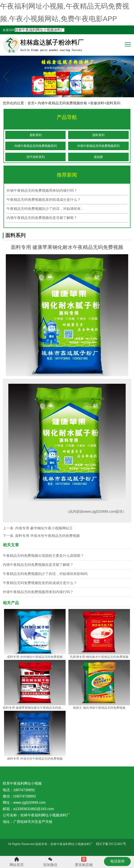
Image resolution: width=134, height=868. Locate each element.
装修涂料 (97, 103)
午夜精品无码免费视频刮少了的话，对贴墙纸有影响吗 (45, 574)
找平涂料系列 (36, 157)
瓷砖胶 (98, 157)
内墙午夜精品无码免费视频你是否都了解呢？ (42, 218)
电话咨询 (117, 861)
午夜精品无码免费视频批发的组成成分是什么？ (44, 200)
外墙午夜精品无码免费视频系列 (98, 146)
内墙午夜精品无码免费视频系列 (36, 146)
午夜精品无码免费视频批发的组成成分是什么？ (40, 583)
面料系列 (98, 135)
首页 (31, 103)
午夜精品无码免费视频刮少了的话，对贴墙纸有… (45, 209)
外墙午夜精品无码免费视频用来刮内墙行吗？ (38, 592)
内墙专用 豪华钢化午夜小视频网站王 (44, 528)
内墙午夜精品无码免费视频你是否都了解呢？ (38, 565)
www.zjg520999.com (99, 511)
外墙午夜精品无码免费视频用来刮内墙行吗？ (42, 190)
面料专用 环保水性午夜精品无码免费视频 (47, 536)
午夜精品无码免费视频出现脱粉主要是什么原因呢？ (43, 556)
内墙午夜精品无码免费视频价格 (62, 103)
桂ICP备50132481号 (111, 844)
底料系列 (36, 135)
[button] (128, 77)
